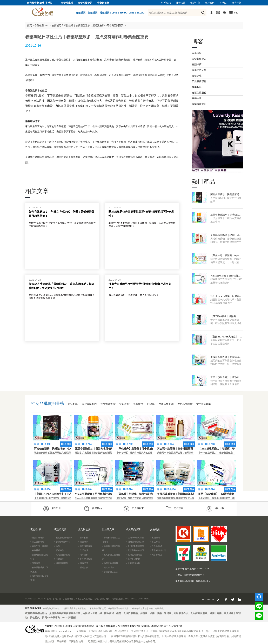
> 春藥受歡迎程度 (110, 563)
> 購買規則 (83, 542)
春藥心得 (197, 87)
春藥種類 (197, 53)
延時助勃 (138, 404)
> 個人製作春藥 (37, 542)
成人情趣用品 (89, 404)
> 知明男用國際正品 (135, 542)
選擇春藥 (138, 60)
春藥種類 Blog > (43, 26)
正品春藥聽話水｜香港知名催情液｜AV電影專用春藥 (226, 215)
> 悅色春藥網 (156, 546)
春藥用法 (197, 98)
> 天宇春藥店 (156, 555)
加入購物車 (134, 509)
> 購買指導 (83, 563)
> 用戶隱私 (83, 555)
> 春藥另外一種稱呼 (39, 546)
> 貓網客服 (83, 567)
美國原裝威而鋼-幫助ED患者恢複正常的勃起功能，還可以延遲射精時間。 (193, 498)
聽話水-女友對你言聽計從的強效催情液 (94, 453)
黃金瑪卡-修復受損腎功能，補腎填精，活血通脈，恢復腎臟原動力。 (191, 453)
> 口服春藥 (35, 563)
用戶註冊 (52, 509)
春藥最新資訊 (199, 104)
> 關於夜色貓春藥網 (63, 538)
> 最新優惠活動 (61, 563)
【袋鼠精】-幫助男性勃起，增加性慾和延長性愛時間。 (143, 498)
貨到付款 (215, 509)
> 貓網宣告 (59, 550)
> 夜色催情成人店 (158, 550)
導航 (236, 13)
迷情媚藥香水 (108, 404)
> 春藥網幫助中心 (62, 542)
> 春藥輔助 (35, 550)
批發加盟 (181, 3)
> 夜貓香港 (155, 542)
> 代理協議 (83, 550)
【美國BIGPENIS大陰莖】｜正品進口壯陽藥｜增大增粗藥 (227, 337)
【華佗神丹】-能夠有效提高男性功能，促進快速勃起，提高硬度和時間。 (152, 453)
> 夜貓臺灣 (155, 538)
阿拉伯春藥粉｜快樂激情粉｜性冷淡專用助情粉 (226, 195)
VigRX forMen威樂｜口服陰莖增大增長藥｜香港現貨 (226, 296)
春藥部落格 (103, 3)
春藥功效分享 (199, 70)
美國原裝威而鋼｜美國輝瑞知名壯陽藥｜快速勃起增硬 (226, 357)
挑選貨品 (93, 509)
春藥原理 (197, 76)
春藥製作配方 (199, 59)
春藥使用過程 (199, 93)
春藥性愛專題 (85, 3)
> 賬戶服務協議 (85, 546)
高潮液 (108, 60)
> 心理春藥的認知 (110, 572)
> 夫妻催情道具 (133, 563)
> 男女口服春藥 (37, 538)
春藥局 (134, 157)
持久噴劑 (124, 404)
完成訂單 (174, 509)
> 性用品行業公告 (62, 555)
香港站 (223, 3)
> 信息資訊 (59, 559)
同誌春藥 (72, 404)
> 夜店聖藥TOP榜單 (135, 550)
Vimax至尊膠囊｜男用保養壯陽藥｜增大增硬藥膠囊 (226, 276)
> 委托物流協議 (85, 559)
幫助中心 (195, 3)
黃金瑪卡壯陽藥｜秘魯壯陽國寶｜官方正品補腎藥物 (226, 235)
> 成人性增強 (108, 567)
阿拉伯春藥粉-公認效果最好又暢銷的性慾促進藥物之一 (61, 453)
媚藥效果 (61, 157)
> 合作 (57, 546)
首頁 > (30, 26)
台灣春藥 (236, 3)
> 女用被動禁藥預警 (135, 546)
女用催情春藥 (166, 404)
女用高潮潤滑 (185, 404)
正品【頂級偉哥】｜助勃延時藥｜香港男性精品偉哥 (226, 378)
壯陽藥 (151, 404)
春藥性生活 (67, 3)
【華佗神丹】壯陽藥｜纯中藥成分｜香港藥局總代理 (226, 256)
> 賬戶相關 (83, 538)
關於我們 (210, 3)
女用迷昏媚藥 (204, 404)
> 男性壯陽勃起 (133, 559)
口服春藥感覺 (199, 81)
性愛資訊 (166, 3)
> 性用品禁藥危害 (134, 555)
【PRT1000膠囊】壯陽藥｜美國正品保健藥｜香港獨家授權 (226, 317)
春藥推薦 (197, 64)
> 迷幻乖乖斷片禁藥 (135, 538)
